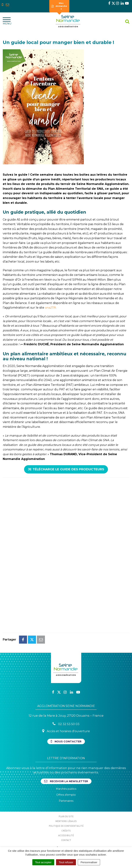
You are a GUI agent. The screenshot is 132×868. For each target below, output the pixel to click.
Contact (66, 840)
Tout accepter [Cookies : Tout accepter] (43, 862)
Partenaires (66, 801)
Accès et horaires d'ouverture (66, 731)
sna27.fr (50, 308)
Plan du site (66, 816)
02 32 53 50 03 (66, 724)
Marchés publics (66, 789)
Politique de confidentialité (66, 826)
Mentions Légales (66, 821)
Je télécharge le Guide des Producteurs (66, 469)
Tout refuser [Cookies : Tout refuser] (66, 862)
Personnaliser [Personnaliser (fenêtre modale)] (89, 862)
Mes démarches (59, 6)
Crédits (66, 831)
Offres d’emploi (66, 795)
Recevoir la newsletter (66, 781)
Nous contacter (66, 741)
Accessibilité (66, 835)
